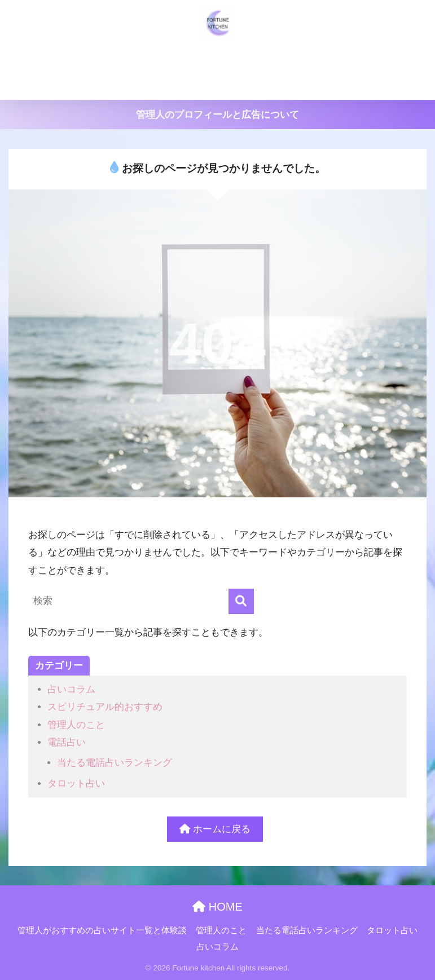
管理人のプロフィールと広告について (217, 115)
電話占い (67, 742)
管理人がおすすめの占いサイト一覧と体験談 (125, 58)
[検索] (241, 601)
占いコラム (251, 85)
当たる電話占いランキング (345, 58)
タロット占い (188, 85)
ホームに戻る (215, 829)
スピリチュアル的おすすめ (105, 707)
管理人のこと (252, 58)
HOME (217, 907)
